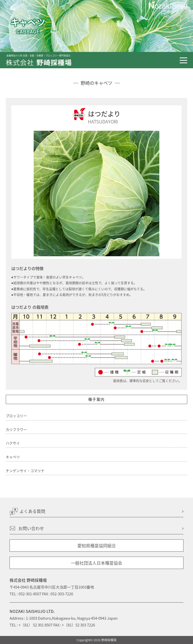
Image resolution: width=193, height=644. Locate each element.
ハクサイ (13, 443)
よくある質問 (32, 511)
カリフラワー (16, 429)
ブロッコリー (16, 416)
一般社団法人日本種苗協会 (96, 563)
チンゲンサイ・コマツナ (25, 471)
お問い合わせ (31, 528)
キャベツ (13, 457)
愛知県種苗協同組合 (97, 545)
